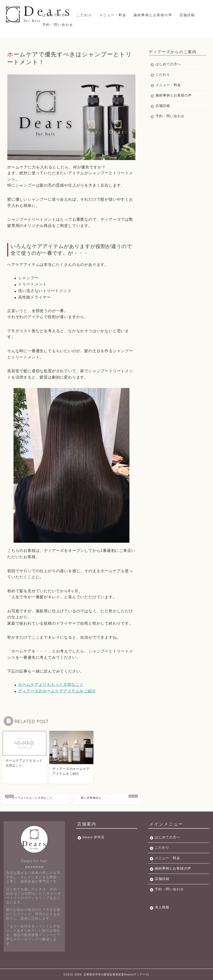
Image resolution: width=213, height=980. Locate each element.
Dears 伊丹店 (94, 837)
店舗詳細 (187, 15)
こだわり (84, 15)
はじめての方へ (56, 15)
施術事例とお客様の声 (153, 15)
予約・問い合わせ (58, 25)
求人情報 (162, 907)
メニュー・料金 (113, 15)
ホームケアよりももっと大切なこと (51, 684)
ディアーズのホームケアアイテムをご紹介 (57, 691)
